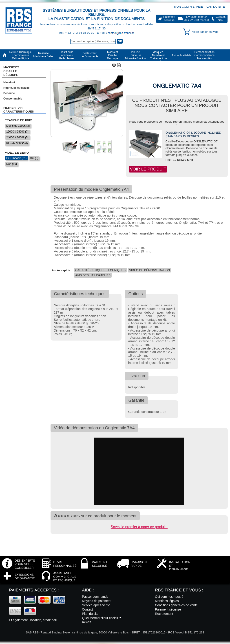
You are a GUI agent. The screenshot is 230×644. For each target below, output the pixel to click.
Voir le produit (148, 169)
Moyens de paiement (97, 601)
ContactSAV (221, 19)
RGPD (87, 622)
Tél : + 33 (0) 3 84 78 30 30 (77, 33)
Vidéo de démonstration (149, 270)
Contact (87, 609)
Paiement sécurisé (168, 609)
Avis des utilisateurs (93, 275)
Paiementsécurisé (169, 19)
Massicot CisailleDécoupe (11, 71)
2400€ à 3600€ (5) (17, 137)
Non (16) (12, 164)
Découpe (9, 93)
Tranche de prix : (19, 120)
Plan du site (215, 7)
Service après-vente (96, 605)
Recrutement (164, 614)
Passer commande (95, 597)
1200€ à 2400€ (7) (17, 132)
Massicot (9, 82)
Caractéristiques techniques (100, 270)
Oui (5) (34, 158)
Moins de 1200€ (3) (18, 126)
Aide (200, 7)
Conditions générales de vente (176, 605)
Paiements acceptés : (34, 590)
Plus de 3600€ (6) (17, 143)
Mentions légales (167, 601)
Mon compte (184, 7)
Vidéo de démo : (18, 153)
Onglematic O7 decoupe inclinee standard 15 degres (193, 135)
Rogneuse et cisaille (16, 88)
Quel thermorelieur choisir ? (101, 618)
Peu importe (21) (16, 158)
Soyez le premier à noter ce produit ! (139, 527)
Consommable (13, 99)
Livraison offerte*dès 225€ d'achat (197, 19)
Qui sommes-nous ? (169, 597)
